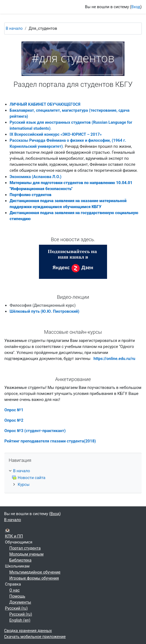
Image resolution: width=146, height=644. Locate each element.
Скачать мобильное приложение (35, 637)
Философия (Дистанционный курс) (42, 305)
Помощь (17, 596)
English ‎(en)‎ (20, 620)
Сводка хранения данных (28, 631)
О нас (14, 590)
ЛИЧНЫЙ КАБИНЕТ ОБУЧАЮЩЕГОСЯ (45, 104)
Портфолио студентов (30, 195)
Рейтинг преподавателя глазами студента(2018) (50, 441)
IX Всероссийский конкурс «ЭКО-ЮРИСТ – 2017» (56, 134)
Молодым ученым (26, 554)
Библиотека (20, 560)
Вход (136, 7)
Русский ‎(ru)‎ (16, 608)
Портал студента (25, 548)
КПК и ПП (14, 536)
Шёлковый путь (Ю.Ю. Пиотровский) (44, 311)
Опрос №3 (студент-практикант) (35, 431)
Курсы (24, 485)
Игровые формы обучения (34, 578)
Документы (20, 602)
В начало (14, 28)
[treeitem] (73, 478)
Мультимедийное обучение (35, 572)
